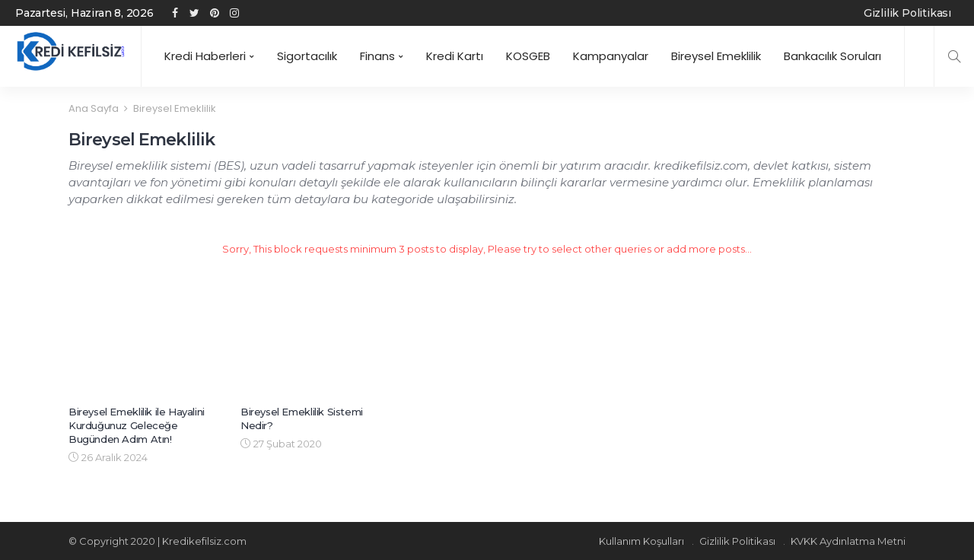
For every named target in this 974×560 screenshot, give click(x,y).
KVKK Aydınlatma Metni (848, 541)
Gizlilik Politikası (907, 13)
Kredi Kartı (455, 56)
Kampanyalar (611, 56)
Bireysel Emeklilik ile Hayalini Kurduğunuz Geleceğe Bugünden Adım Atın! (137, 425)
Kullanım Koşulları (641, 541)
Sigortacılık (307, 56)
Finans (377, 56)
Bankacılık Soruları (832, 56)
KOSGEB (528, 56)
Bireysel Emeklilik (716, 56)
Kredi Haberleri (205, 56)
